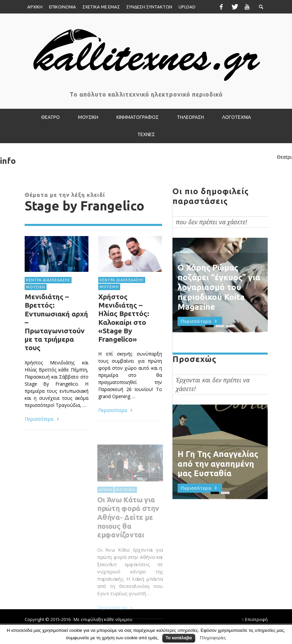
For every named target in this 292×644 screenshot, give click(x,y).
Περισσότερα (43, 419)
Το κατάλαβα (179, 638)
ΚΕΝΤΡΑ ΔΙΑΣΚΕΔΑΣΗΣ (48, 280)
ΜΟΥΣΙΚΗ (36, 287)
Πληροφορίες (213, 638)
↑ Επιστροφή (255, 619)
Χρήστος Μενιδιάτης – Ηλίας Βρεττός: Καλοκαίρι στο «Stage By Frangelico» (123, 318)
